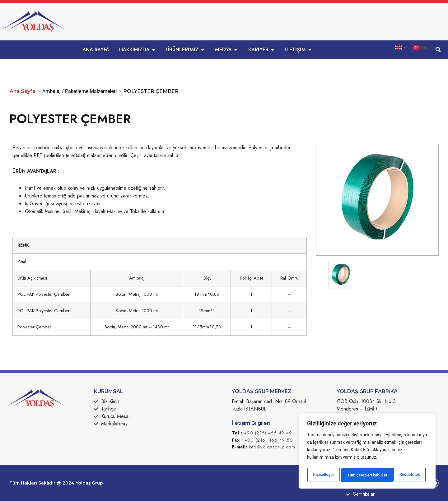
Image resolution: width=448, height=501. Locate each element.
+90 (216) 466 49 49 (268, 433)
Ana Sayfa (23, 91)
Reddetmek (357, 475)
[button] (438, 50)
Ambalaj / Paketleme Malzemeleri (79, 91)
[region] (367, 452)
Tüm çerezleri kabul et (401, 475)
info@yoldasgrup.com (272, 447)
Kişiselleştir (323, 475)
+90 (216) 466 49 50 (269, 440)
